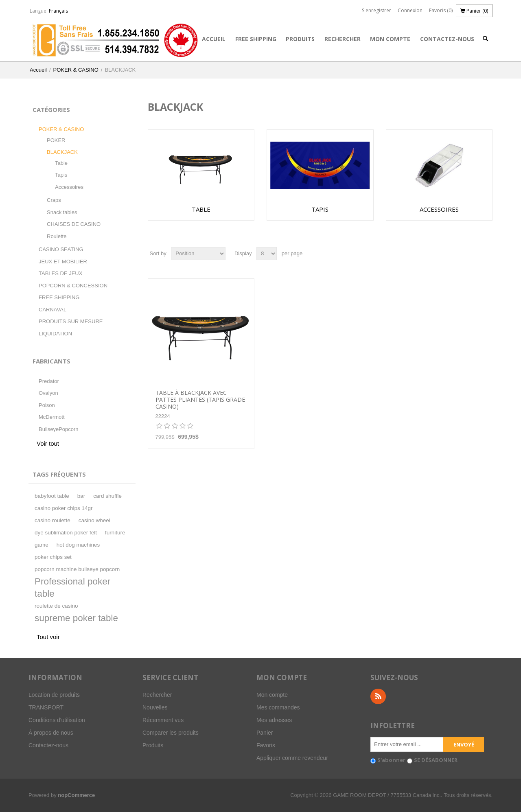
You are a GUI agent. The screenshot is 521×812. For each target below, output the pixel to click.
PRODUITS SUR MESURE (71, 321)
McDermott (52, 417)
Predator (49, 381)
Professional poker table (72, 588)
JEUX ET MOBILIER (63, 262)
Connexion (410, 10)
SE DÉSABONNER (436, 760)
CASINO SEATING (61, 249)
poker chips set (53, 557)
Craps (54, 200)
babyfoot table (52, 496)
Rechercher (343, 39)
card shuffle (107, 496)
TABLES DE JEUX (60, 273)
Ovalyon (48, 393)
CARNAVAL (53, 310)
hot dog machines (78, 545)
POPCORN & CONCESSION (73, 286)
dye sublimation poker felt (66, 533)
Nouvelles (155, 707)
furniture (115, 533)
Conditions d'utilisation (57, 720)
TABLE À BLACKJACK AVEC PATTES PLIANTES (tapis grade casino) (200, 400)
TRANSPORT (46, 707)
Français (58, 11)
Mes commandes (278, 707)
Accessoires (69, 187)
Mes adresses (274, 720)
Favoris (266, 745)
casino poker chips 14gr (64, 508)
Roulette (57, 236)
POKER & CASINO (76, 70)
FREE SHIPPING (256, 39)
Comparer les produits (171, 733)
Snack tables (62, 212)
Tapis (61, 175)
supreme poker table (76, 618)
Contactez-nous (447, 39)
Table (61, 163)
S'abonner (391, 760)
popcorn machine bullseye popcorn (77, 569)
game (42, 545)
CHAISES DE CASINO (74, 224)
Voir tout (48, 443)
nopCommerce (76, 795)
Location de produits (54, 695)
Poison (47, 405)
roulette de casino (56, 606)
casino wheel (94, 520)
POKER (56, 140)
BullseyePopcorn (59, 429)
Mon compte (390, 39)
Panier (265, 733)
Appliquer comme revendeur (292, 758)
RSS (378, 696)
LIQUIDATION (55, 334)
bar (81, 496)
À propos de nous (51, 733)
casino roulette (53, 520)
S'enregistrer (377, 10)
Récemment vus (163, 720)
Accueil (214, 39)
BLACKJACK (62, 152)
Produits (300, 39)
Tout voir (48, 637)
